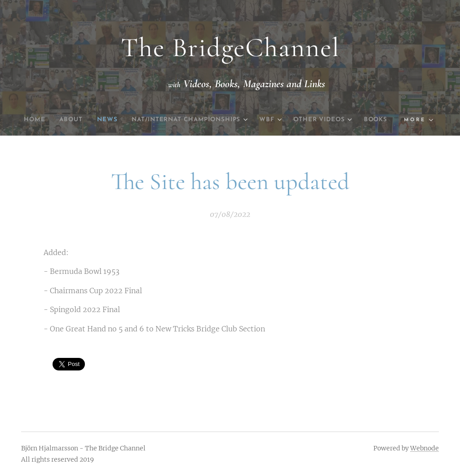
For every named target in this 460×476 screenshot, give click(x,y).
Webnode (425, 448)
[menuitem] (40, 120)
